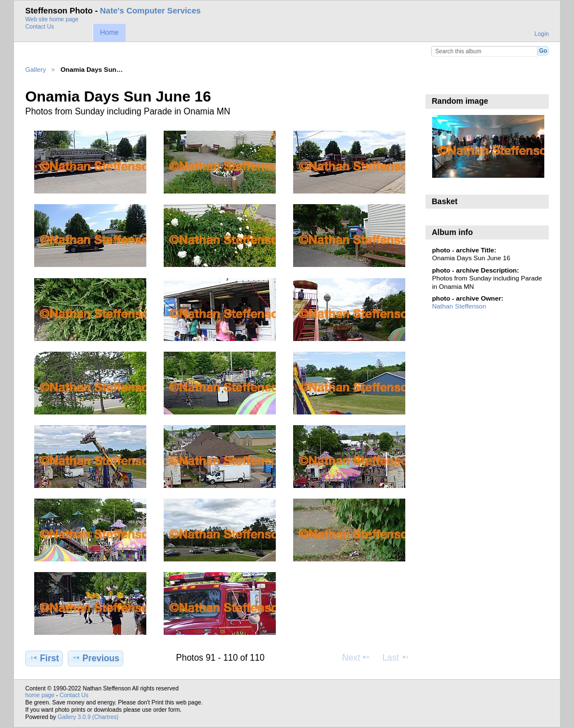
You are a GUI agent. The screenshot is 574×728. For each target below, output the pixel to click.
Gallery (36, 69)
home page (40, 695)
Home (109, 33)
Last (396, 657)
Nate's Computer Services (150, 11)
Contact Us (40, 27)
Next (356, 657)
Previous (96, 658)
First (44, 658)
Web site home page (52, 19)
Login (542, 34)
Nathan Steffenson (459, 306)
